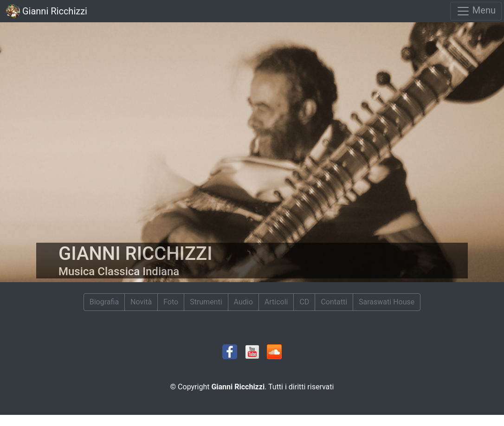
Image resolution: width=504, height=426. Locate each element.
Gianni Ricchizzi (47, 11)
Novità (141, 302)
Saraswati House (387, 302)
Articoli (276, 302)
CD (304, 302)
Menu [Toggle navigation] (476, 11)
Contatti (334, 302)
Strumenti (206, 302)
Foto (171, 302)
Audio (243, 302)
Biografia (104, 302)
